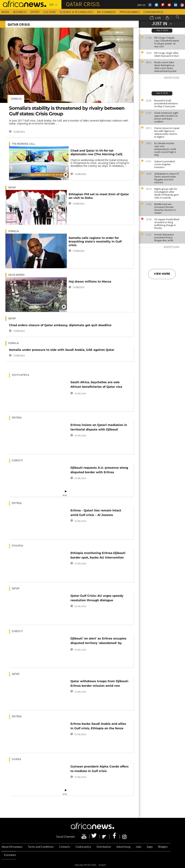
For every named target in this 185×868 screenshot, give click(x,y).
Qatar (12, 188)
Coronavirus (153, 12)
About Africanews (12, 847)
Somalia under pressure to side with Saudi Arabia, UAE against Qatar (62, 350)
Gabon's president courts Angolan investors (165, 164)
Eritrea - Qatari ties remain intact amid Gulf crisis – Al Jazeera (96, 513)
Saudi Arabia (16, 275)
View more (162, 274)
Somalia (16, 99)
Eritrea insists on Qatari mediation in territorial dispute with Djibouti (99, 427)
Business (20, 12)
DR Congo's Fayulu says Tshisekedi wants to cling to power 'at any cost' (167, 42)
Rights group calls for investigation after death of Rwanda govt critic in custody (166, 193)
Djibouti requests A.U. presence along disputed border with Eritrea (99, 470)
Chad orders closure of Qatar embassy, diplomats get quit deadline (60, 325)
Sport (35, 12)
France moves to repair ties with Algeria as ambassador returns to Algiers (167, 132)
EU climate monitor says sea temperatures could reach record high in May (165, 149)
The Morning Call (23, 144)
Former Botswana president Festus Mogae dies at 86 (164, 237)
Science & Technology (77, 12)
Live (156, 18)
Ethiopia (17, 546)
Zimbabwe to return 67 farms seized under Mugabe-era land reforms (167, 178)
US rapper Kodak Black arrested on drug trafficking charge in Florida (167, 224)
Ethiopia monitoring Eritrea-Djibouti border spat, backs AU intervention (98, 555)
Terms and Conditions (41, 847)
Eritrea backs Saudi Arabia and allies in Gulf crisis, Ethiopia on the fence (98, 726)
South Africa (20, 375)
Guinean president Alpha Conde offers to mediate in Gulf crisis (100, 769)
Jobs (138, 847)
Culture (50, 12)
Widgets (163, 847)
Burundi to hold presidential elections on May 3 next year (166, 103)
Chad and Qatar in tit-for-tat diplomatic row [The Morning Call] (96, 152)
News (5, 12)
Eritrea (17, 418)
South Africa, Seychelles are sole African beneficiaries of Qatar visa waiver (96, 385)
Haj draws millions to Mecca (90, 282)
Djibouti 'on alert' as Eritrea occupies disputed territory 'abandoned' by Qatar (98, 641)
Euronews (10, 855)
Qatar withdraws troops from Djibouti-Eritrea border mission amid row (100, 683)
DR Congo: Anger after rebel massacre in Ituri (166, 54)
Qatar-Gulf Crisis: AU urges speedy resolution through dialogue (97, 598)
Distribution (104, 847)
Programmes (130, 12)
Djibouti (17, 461)
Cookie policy (83, 847)
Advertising (123, 847)
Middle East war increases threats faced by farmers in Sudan (165, 208)
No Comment (107, 12)
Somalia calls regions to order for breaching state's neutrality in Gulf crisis (95, 241)
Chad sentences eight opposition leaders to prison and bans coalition (166, 117)
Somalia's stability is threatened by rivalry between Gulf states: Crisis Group (67, 111)
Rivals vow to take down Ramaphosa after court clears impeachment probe (165, 67)
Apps (150, 847)
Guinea (16, 759)
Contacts (64, 847)
